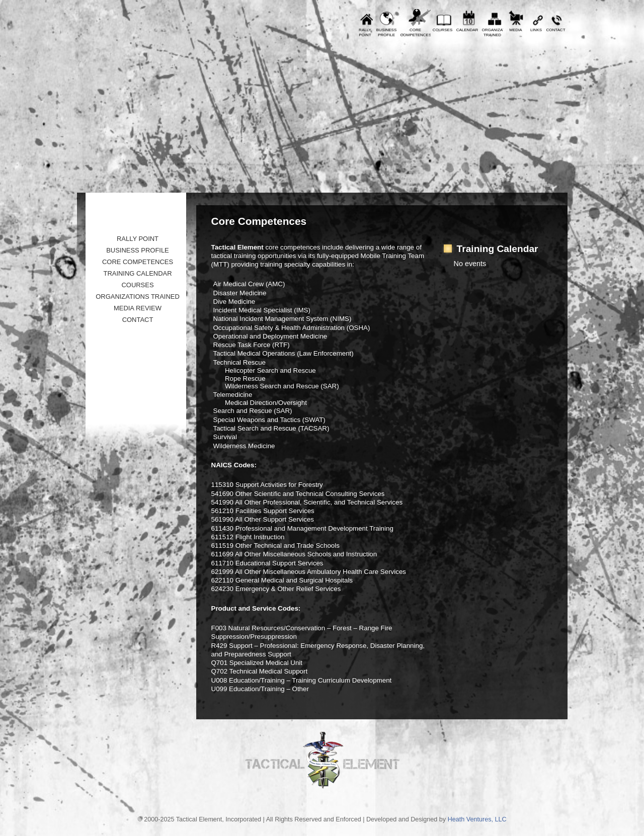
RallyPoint (365, 32)
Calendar (467, 30)
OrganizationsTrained (493, 32)
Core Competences (138, 262)
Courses (443, 30)
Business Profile (138, 250)
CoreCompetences (416, 32)
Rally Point (138, 239)
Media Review (138, 308)
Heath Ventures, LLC (477, 819)
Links (536, 30)
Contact (555, 30)
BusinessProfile (386, 32)
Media (515, 30)
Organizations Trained (138, 297)
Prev (92, 8)
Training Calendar (137, 273)
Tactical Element (523, 114)
